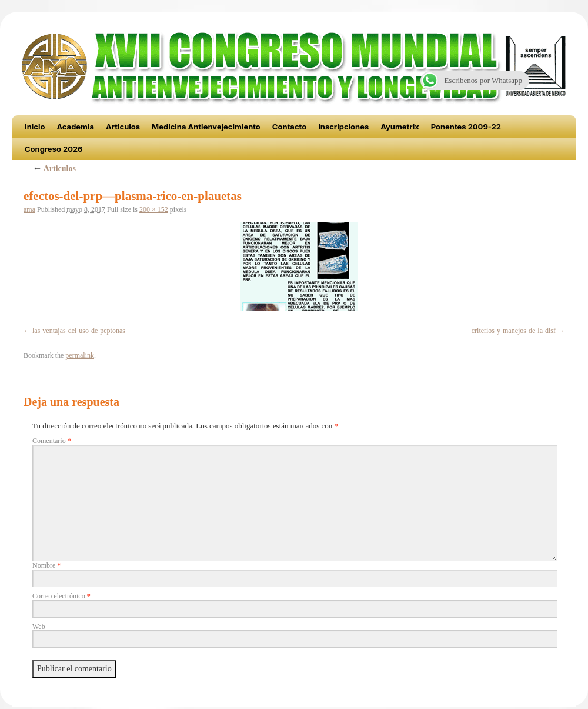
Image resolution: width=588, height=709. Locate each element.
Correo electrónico (61, 596)
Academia (75, 127)
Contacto (289, 127)
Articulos (123, 127)
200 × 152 (154, 209)
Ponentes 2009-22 (466, 127)
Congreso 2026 (54, 149)
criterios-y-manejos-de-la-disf (514, 331)
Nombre (46, 565)
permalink (80, 355)
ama (29, 209)
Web (39, 627)
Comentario (52, 441)
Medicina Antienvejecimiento (206, 127)
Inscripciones (343, 127)
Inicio (35, 127)
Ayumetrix (400, 127)
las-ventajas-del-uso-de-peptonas (79, 331)
